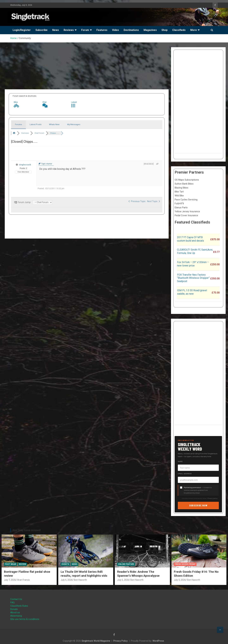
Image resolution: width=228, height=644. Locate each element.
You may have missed (27, 530)
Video (116, 30)
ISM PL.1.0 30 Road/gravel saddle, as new (192, 292)
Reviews (69, 30)
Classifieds (179, 30)
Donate (14, 609)
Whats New (54, 124)
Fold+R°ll (179, 204)
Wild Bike (179, 196)
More (194, 30)
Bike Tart (179, 192)
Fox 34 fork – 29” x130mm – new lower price (193, 264)
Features (102, 30)
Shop (165, 30)
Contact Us (16, 599)
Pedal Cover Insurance (186, 215)
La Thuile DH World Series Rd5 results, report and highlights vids (84, 574)
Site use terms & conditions (25, 619)
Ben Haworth (80, 580)
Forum (85, 30)
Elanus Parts (181, 207)
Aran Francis (24, 580)
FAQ (12, 603)
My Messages (74, 124)
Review (22, 564)
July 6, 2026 (67, 580)
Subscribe (41, 30)
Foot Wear (11, 564)
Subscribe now (198, 505)
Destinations (131, 30)
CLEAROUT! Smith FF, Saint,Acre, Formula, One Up (195, 251)
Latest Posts (36, 124)
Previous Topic (137, 201)
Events (65, 564)
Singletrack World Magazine (96, 641)
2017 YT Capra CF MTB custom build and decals (190, 239)
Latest (74, 102)
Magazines (150, 30)
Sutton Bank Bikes (184, 184)
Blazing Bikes (181, 188)
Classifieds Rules (19, 606)
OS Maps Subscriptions (187, 180)
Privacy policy (212, 498)
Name (180, 461)
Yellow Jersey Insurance (187, 211)
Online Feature (126, 564)
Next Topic (154, 201)
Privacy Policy (120, 641)
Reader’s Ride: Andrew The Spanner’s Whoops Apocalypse (138, 574)
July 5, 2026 (123, 580)
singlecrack (25, 165)
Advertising (16, 616)
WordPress (158, 641)
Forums (18, 124)
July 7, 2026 (10, 580)
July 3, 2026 (180, 580)
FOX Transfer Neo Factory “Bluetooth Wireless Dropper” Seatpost (193, 278)
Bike (16, 102)
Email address (185, 474)
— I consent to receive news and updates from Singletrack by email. (198, 490)
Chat (44, 102)
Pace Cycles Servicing (186, 200)
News (56, 30)
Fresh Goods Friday (185, 564)
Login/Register (22, 30)
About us (15, 612)
